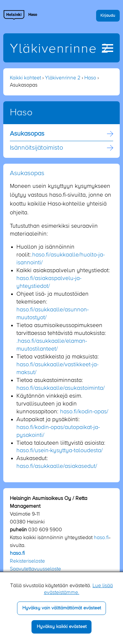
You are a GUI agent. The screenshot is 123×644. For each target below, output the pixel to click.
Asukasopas (27, 134)
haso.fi (101, 538)
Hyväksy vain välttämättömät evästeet (62, 608)
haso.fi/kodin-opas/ (84, 412)
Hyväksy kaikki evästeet (62, 627)
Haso (90, 78)
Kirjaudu (108, 16)
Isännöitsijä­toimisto (36, 148)
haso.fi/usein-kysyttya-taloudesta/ (60, 451)
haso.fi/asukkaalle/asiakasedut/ (57, 466)
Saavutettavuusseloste (35, 569)
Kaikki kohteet (25, 78)
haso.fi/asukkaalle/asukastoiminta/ (61, 388)
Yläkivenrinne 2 (60, 49)
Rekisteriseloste (27, 561)
